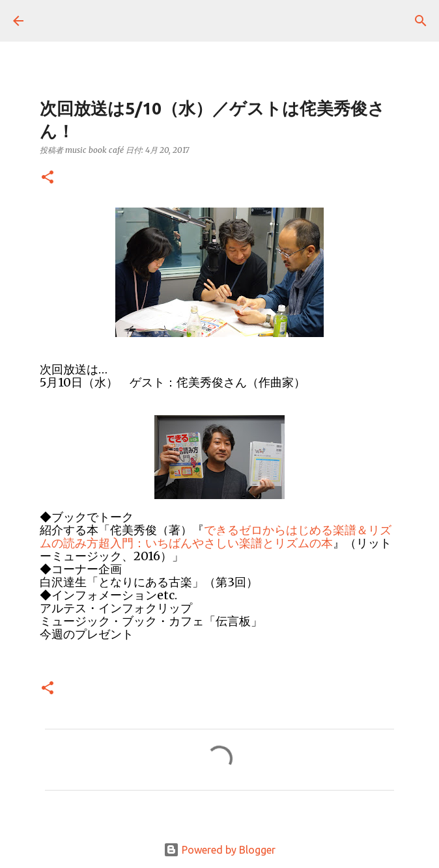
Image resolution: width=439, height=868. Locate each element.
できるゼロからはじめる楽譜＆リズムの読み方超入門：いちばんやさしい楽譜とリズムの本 (216, 536)
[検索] (421, 21)
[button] (48, 178)
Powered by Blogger (219, 850)
